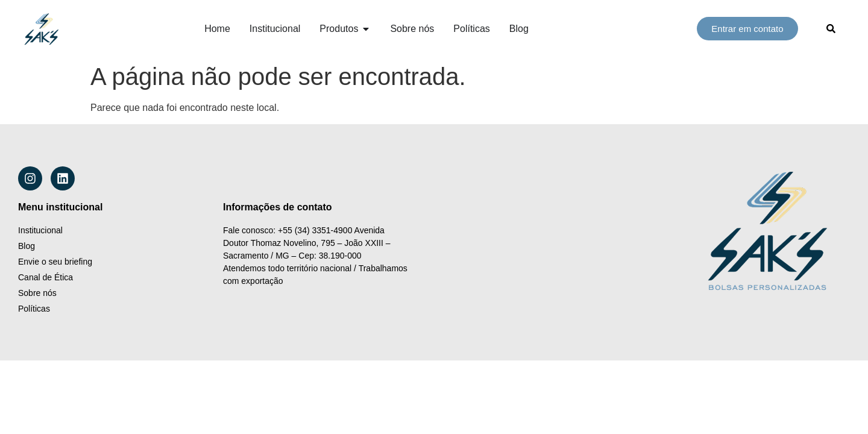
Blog (27, 246)
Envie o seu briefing (55, 262)
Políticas (34, 309)
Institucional (40, 230)
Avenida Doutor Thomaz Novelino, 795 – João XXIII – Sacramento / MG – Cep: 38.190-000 (308, 243)
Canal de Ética (46, 277)
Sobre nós (37, 293)
